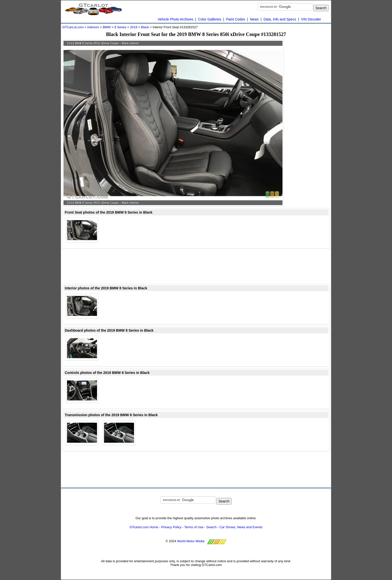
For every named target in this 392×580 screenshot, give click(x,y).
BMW (107, 27)
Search (211, 527)
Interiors (93, 27)
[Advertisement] (310, 115)
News (254, 19)
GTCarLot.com (73, 27)
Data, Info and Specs (280, 19)
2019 (134, 27)
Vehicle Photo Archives (175, 19)
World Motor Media (191, 541)
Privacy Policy (171, 527)
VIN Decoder (311, 19)
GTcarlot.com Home (144, 527)
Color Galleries (210, 19)
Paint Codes (235, 19)
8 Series (120, 27)
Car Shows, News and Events (241, 527)
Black (145, 27)
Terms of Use (194, 527)
